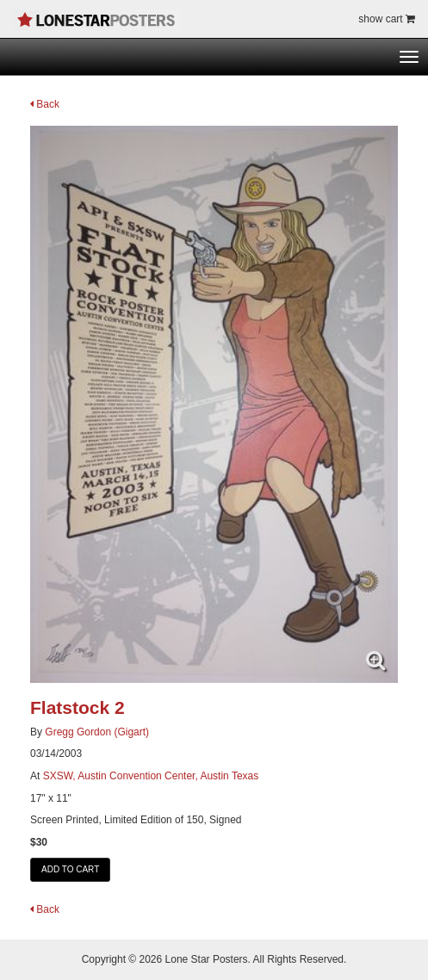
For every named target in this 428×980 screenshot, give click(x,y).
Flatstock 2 (78, 707)
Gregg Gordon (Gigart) (97, 732)
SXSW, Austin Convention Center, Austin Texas (151, 776)
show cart (387, 19)
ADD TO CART (70, 869)
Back (45, 104)
